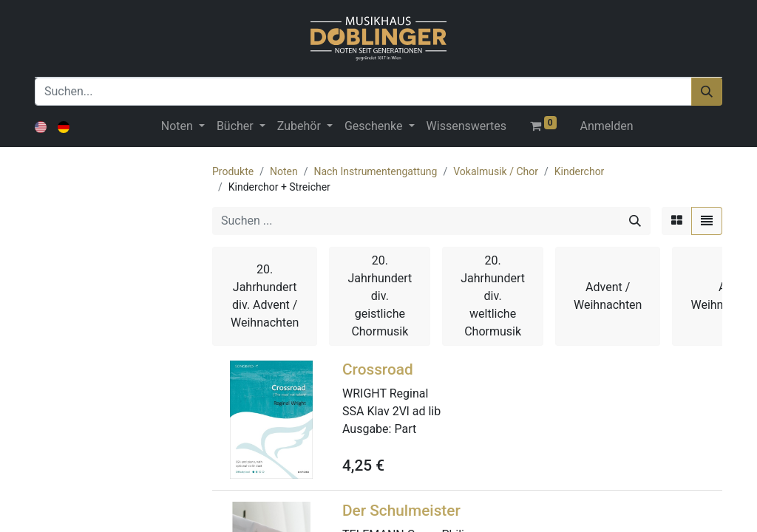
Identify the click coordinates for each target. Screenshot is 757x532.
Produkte (233, 171)
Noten (284, 171)
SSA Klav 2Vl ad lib (391, 411)
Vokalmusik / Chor (496, 171)
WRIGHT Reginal (385, 393)
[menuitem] (466, 126)
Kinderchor (580, 171)
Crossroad (378, 369)
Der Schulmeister (401, 511)
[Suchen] (707, 92)
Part (405, 429)
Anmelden (607, 126)
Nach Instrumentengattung (375, 171)
